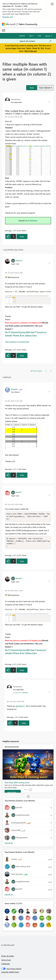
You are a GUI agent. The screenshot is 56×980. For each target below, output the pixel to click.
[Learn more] (13, 793)
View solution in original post (17, 342)
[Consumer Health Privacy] (28, 973)
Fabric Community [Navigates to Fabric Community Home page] (28, 24)
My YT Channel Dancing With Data (20, 332)
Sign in (31, 36)
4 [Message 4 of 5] (12, 556)
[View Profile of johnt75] (19, 492)
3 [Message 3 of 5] (14, 718)
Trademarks (6, 965)
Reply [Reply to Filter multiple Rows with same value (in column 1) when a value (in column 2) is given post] (22, 236)
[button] (32, 88)
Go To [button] (48, 36)
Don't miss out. (31, 51)
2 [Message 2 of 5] (12, 350)
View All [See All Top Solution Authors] (9, 844)
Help (39, 36)
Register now (8, 17)
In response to (21, 693)
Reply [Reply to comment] (22, 356)
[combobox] (36, 41)
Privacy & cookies (8, 957)
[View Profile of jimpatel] (14, 389)
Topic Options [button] (45, 88)
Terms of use (6, 961)
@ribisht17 (20, 707)
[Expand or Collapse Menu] (4, 30)
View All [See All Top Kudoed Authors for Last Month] (9, 895)
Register (22, 36)
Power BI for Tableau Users (25, 335)
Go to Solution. (31, 221)
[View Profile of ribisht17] (19, 260)
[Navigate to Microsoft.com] (9, 24)
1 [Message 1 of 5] (12, 231)
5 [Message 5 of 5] (12, 469)
